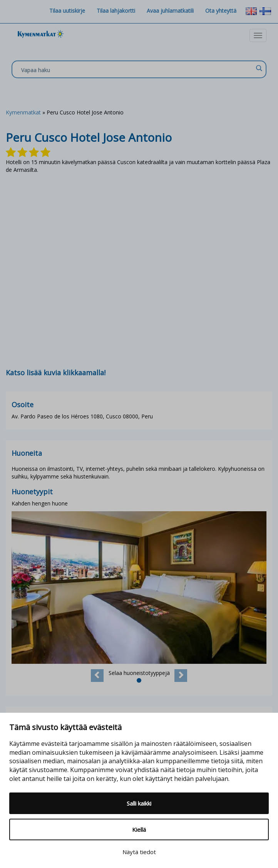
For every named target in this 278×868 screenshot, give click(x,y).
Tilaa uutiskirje (67, 11)
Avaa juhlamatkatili (170, 11)
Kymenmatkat (23, 112)
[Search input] (137, 70)
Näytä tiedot (139, 852)
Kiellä (139, 829)
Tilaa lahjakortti (116, 11)
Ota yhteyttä (221, 11)
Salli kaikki (139, 803)
